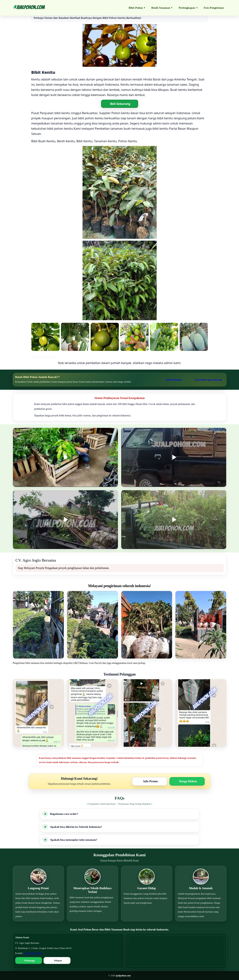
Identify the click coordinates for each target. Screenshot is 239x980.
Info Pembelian (174, 380)
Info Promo (151, 781)
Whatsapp (29, 960)
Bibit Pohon (137, 8)
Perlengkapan (188, 8)
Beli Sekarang (120, 104)
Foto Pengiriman (214, 8)
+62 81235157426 (33, 953)
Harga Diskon (188, 781)
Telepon (58, 960)
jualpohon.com (123, 976)
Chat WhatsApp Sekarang (208, 380)
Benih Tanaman (162, 8)
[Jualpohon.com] (29, 8)
